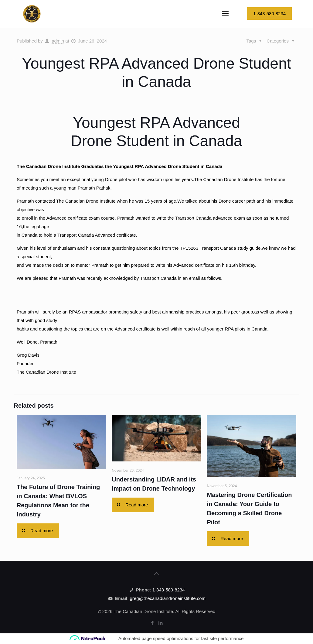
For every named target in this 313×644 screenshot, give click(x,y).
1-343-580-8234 (269, 14)
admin (58, 41)
